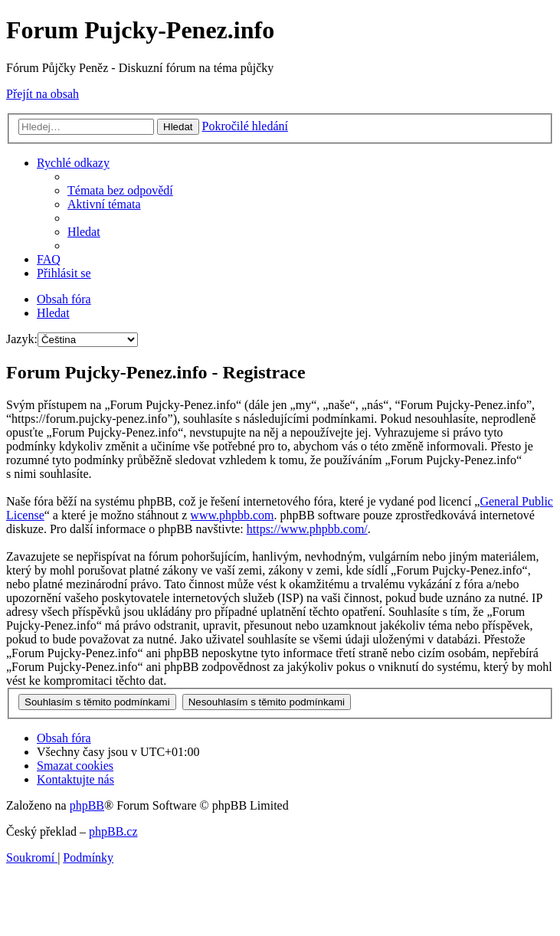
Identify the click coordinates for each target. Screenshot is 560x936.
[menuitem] (120, 190)
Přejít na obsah (43, 94)
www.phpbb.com (232, 515)
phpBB (87, 805)
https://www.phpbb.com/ (307, 529)
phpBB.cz (113, 831)
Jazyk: (22, 339)
